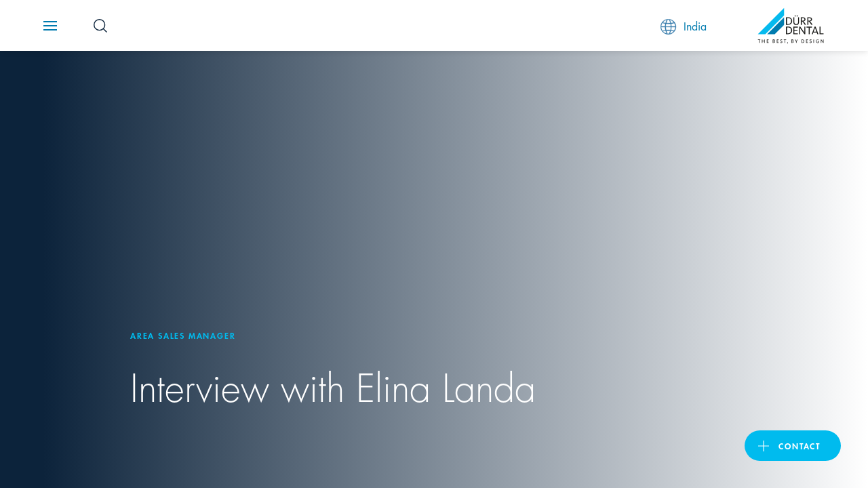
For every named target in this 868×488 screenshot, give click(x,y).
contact (800, 446)
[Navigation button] (50, 26)
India (684, 26)
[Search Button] (100, 26)
